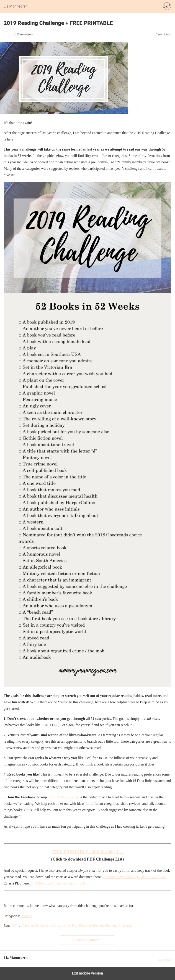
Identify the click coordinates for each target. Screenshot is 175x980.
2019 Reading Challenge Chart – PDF (58, 883)
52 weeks (42, 926)
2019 (16, 926)
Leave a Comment (88, 940)
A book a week (60, 926)
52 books (27, 926)
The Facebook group (64, 797)
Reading (26, 916)
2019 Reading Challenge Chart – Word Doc (135, 877)
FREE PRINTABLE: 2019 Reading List (87, 852)
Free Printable (82, 926)
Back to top (164, 960)
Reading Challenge (119, 926)
